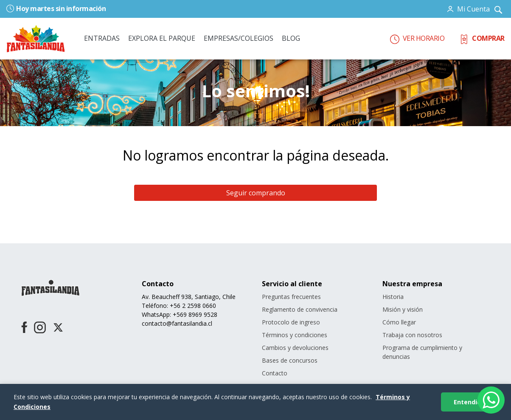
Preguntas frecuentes (291, 297)
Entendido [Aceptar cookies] (469, 402)
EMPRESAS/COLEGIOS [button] (239, 38)
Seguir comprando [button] (256, 193)
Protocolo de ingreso (291, 322)
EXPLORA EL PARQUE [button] (162, 38)
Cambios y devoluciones (295, 348)
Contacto (275, 373)
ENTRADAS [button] (102, 38)
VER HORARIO (417, 38)
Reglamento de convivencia (300, 309)
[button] (469, 9)
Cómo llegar (399, 322)
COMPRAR (482, 38)
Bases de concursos (290, 360)
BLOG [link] (291, 38)
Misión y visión (403, 309)
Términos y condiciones (295, 335)
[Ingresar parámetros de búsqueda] (498, 9)
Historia (393, 297)
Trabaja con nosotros (412, 335)
